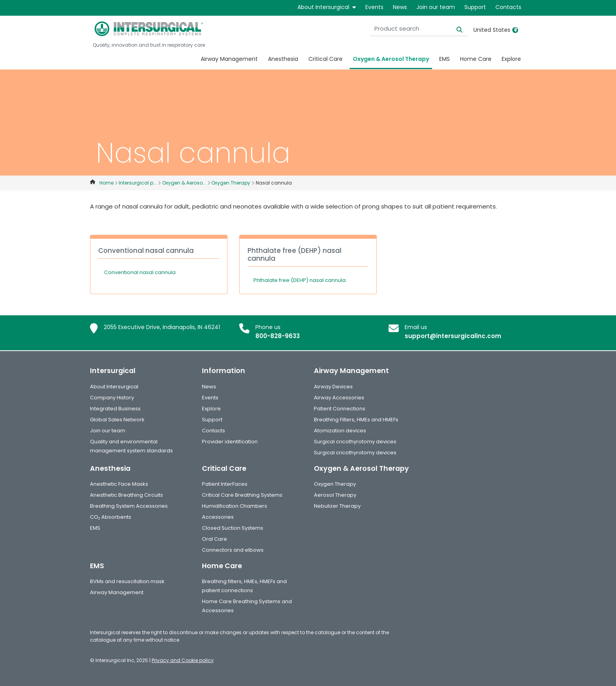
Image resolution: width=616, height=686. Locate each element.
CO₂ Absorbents (111, 517)
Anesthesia (283, 59)
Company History (112, 398)
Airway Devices (333, 387)
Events (374, 7)
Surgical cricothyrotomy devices (355, 442)
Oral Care (214, 539)
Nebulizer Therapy (337, 506)
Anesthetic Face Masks (119, 484)
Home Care (476, 59)
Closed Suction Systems (233, 528)
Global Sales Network (117, 420)
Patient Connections (340, 409)
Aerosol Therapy (335, 495)
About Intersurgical (327, 7)
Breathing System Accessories (129, 506)
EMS (445, 59)
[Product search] (419, 29)
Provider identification (230, 442)
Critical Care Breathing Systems (242, 495)
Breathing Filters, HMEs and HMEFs (356, 420)
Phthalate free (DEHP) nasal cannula (300, 280)
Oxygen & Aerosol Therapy (391, 59)
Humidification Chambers (235, 506)
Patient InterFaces (225, 484)
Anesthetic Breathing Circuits (126, 495)
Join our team (436, 7)
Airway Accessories (339, 398)
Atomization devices (340, 431)
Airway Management (229, 59)
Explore (511, 59)
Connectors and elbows (233, 550)
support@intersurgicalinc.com (453, 336)
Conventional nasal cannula (140, 272)
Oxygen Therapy (335, 484)
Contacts (508, 7)
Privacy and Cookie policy (183, 660)
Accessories (218, 517)
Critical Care (325, 59)
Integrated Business (115, 409)
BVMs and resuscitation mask (127, 581)
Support (475, 7)
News (400, 7)
